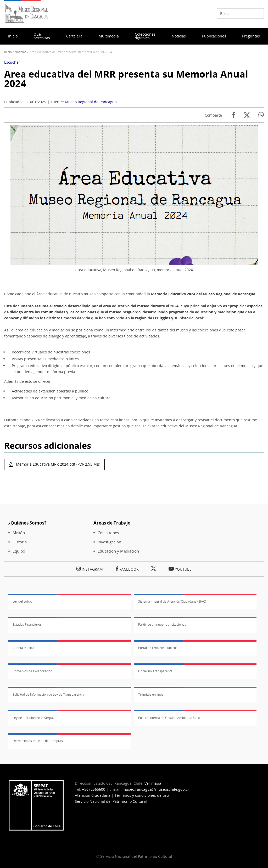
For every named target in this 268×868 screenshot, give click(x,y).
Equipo (19, 551)
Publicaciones (214, 36)
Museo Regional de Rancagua (91, 102)
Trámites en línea (151, 694)
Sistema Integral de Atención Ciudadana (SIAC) (172, 601)
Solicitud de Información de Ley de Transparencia (48, 694)
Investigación (109, 542)
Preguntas (251, 36)
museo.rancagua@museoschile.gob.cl (156, 789)
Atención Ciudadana (93, 795)
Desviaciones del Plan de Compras (38, 741)
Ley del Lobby (22, 601)
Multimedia (109, 36)
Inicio (13, 36)
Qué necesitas (42, 36)
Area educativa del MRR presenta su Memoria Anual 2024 (126, 79)
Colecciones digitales (145, 36)
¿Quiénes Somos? (27, 523)
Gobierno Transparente (155, 671)
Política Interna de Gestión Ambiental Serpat (170, 718)
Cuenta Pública (23, 648)
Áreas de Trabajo (112, 523)
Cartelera (74, 36)
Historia (20, 542)
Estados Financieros (27, 624)
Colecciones (108, 533)
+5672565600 (94, 789)
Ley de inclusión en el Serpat (33, 718)
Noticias (179, 36)
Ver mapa (153, 783)
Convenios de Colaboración (32, 671)
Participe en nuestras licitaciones (162, 624)
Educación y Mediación (118, 551)
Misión (19, 533)
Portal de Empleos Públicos (158, 648)
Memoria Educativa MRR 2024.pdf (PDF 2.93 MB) (58, 464)
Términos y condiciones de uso (142, 795)
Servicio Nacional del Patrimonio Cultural (111, 801)
